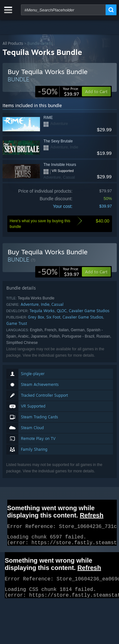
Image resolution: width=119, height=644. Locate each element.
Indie (45, 304)
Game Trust (17, 323)
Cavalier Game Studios (89, 311)
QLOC (62, 311)
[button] (96, 272)
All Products (13, 43)
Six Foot (53, 317)
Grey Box (36, 317)
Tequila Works (42, 311)
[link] (58, 92)
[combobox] (63, 10)
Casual (57, 304)
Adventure (30, 304)
